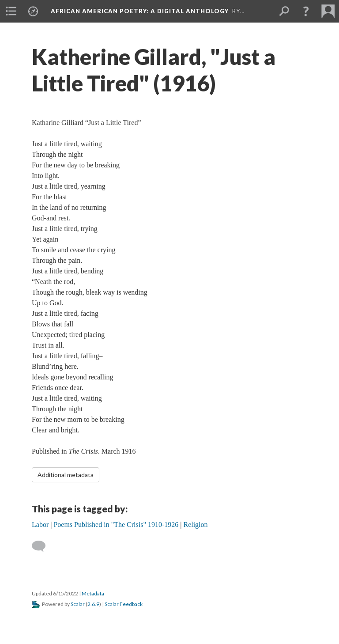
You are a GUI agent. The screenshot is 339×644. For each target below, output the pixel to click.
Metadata (93, 593)
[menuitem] (11, 11)
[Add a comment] (43, 546)
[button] (306, 11)
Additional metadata (66, 475)
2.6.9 (93, 604)
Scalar (78, 604)
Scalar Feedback (124, 604)
